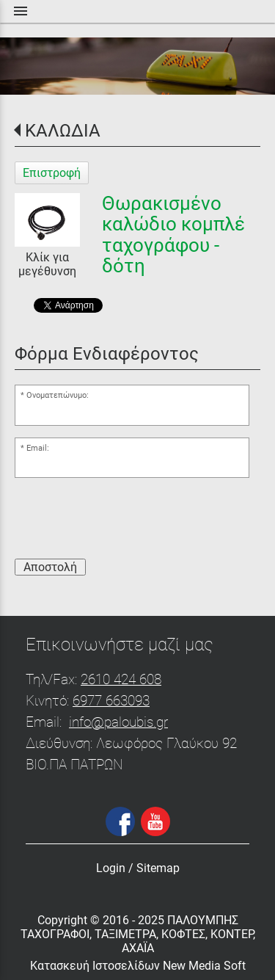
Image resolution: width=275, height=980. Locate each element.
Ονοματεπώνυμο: (58, 395)
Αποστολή (50, 567)
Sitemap (158, 868)
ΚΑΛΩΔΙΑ (63, 131)
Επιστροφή (52, 173)
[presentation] (126, 518)
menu (21, 11)
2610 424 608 (121, 679)
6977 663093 (111, 701)
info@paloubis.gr (118, 722)
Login (111, 868)
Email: (38, 448)
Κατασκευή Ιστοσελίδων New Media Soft (138, 966)
